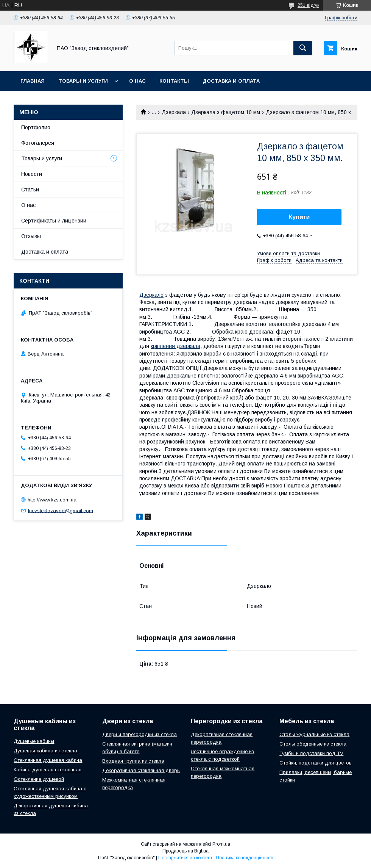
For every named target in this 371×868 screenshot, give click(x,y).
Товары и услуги (83, 81)
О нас (137, 81)
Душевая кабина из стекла (45, 751)
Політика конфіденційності (245, 858)
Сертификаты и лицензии (54, 221)
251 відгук (308, 5)
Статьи (30, 190)
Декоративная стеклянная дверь (141, 770)
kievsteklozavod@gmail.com (61, 510)
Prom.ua (221, 844)
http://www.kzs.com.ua (52, 500)
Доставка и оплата (231, 81)
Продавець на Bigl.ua (185, 851)
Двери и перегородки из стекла (140, 734)
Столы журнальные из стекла (314, 734)
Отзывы (31, 236)
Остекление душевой (39, 779)
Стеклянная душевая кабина (48, 760)
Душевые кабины (34, 741)
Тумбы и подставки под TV (311, 753)
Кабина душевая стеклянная (48, 770)
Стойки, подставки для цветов (316, 763)
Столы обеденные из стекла (313, 744)
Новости (32, 174)
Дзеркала (174, 112)
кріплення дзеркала (175, 346)
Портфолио (36, 127)
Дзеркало (151, 295)
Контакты (174, 81)
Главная (33, 81)
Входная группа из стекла (133, 761)
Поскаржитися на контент (185, 858)
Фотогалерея (38, 143)
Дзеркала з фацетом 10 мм (226, 112)
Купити (299, 217)
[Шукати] (303, 48)
